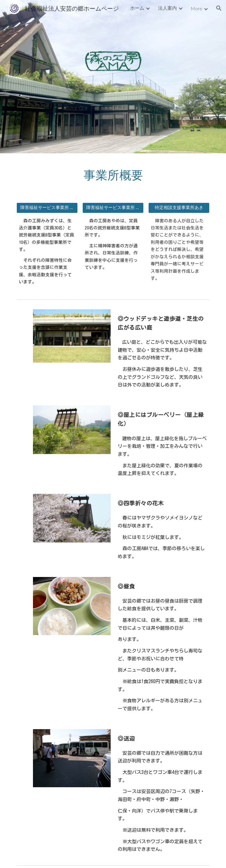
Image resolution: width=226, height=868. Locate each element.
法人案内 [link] (167, 8)
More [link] (196, 8)
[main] (113, 174)
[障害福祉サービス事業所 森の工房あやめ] (113, 208)
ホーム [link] (137, 8)
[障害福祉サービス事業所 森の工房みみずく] (47, 208)
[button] (219, 8)
